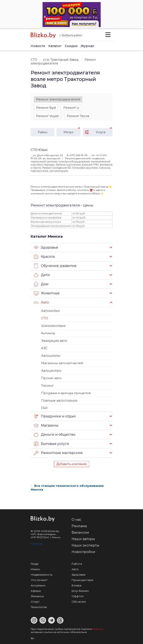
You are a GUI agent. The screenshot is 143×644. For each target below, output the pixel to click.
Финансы (37, 596)
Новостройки (83, 552)
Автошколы (51, 356)
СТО (34, 60)
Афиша (36, 591)
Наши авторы (83, 539)
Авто (41, 302)
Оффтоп (78, 596)
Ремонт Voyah (48, 116)
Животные (47, 293)
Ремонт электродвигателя (58, 99)
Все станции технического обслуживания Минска (67, 488)
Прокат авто (51, 378)
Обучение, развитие (55, 266)
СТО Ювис (39, 150)
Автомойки (50, 311)
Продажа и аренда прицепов (66, 393)
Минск (35, 569)
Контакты (37, 543)
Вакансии (80, 532)
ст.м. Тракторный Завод (61, 60)
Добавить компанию (72, 464)
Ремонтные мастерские (58, 453)
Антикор (48, 333)
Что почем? (39, 580)
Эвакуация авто (54, 341)
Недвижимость (42, 575)
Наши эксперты (85, 545)
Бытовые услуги (51, 444)
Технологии (39, 607)
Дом (41, 284)
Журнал (87, 46)
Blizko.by (98, 629)
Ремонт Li (71, 108)
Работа (77, 564)
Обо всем (79, 602)
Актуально (38, 585)
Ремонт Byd (46, 108)
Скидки (71, 46)
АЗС (44, 348)
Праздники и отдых (55, 416)
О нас (76, 520)
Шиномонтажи (53, 326)
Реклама (79, 526)
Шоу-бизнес (80, 591)
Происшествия (82, 580)
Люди (35, 564)
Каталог (55, 46)
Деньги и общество (55, 435)
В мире (77, 585)
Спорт (35, 602)
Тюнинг (47, 386)
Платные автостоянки (59, 400)
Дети (42, 275)
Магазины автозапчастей (62, 363)
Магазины (46, 426)
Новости (38, 46)
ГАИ (44, 408)
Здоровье (46, 248)
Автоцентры (51, 371)
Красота (44, 257)
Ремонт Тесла (78, 116)
